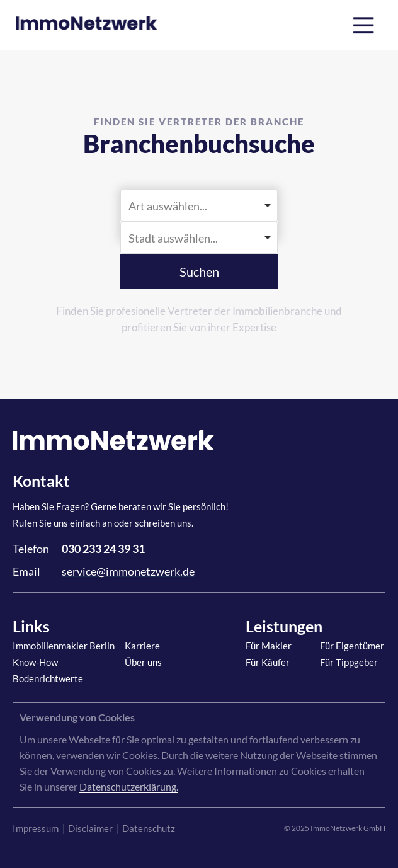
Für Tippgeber (349, 662)
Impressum (36, 828)
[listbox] (199, 206)
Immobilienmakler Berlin (64, 646)
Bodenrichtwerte (48, 678)
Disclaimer (90, 828)
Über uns (143, 662)
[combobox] (199, 238)
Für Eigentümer (352, 646)
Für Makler (269, 646)
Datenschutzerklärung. (129, 786)
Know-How (35, 662)
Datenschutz (149, 828)
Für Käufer (268, 662)
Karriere (142, 646)
